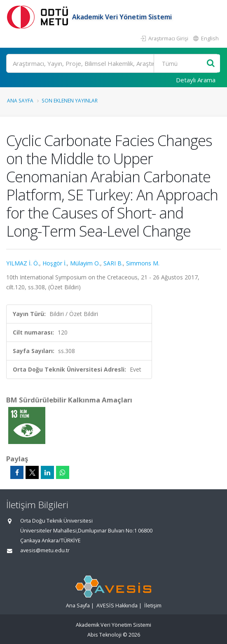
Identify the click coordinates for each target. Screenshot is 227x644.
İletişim (153, 606)
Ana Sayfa (20, 100)
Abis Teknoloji (104, 635)
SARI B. (113, 263)
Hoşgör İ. (55, 263)
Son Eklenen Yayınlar (70, 100)
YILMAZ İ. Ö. (23, 263)
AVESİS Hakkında (117, 606)
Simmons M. (143, 263)
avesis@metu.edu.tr (45, 550)
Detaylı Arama (196, 80)
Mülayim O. (85, 263)
